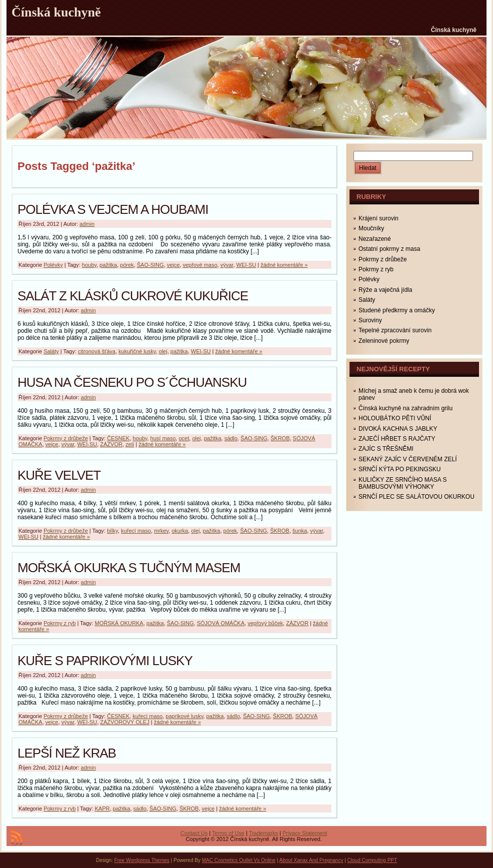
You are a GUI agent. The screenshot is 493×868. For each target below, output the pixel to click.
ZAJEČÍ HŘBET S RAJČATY (397, 439)
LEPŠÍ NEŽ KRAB (67, 753)
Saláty (51, 351)
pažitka (108, 265)
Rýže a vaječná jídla (385, 290)
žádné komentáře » (284, 265)
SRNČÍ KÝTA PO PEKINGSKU (399, 469)
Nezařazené (375, 239)
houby (89, 265)
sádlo (231, 438)
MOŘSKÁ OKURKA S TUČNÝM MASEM (129, 568)
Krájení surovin (378, 218)
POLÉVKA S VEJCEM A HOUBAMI (113, 209)
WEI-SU (246, 265)
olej (163, 351)
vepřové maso (200, 265)
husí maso (163, 438)
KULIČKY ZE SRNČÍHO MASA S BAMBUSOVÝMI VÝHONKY (403, 483)
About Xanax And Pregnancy (311, 860)
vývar (227, 265)
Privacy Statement (305, 833)
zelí (130, 444)
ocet (184, 438)
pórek (127, 265)
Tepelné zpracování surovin (395, 330)
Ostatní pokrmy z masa (389, 249)
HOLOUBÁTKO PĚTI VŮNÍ (395, 418)
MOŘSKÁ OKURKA (119, 623)
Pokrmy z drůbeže (66, 438)
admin (87, 224)
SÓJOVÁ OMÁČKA (221, 623)
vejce (173, 265)
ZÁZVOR (111, 444)
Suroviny (370, 320)
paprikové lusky (184, 716)
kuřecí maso (136, 531)
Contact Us (194, 833)
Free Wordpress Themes (142, 860)
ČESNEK (118, 438)
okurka (180, 531)
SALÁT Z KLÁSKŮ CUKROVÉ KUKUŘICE (133, 296)
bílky (112, 531)
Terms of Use (228, 833)
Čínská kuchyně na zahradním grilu (405, 408)
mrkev (161, 531)
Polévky (53, 265)
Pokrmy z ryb (59, 623)
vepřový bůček (265, 623)
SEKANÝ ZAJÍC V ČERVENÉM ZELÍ (408, 459)
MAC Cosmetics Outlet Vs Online (239, 860)
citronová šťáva (97, 351)
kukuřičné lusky (137, 351)
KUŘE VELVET (59, 475)
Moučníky (371, 228)
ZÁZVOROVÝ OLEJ (124, 722)
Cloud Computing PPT (372, 860)
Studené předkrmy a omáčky (397, 310)
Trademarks (263, 833)
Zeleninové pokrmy (384, 341)
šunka (300, 531)
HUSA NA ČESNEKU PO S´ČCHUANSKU (132, 382)
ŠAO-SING (150, 265)
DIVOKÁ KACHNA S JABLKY (398, 429)
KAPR (102, 809)
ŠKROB (280, 438)
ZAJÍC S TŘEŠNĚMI (386, 449)
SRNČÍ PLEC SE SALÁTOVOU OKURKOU (416, 497)
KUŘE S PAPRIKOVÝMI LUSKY (105, 661)
